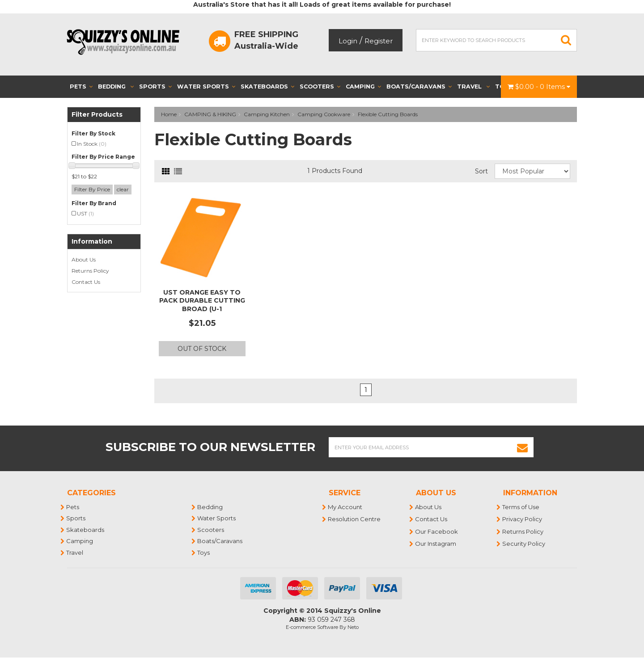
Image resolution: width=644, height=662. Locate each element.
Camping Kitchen (267, 114)
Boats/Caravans (419, 86)
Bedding (116, 86)
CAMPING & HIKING (210, 114)
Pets (81, 86)
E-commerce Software (312, 627)
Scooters (320, 86)
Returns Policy (90, 271)
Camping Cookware (324, 114)
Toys (204, 552)
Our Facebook (437, 531)
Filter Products (97, 115)
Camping (363, 86)
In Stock (92, 144)
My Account (345, 507)
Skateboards (267, 86)
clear (123, 189)
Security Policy (524, 544)
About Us (84, 259)
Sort (481, 171)
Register (379, 41)
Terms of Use (521, 507)
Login (348, 41)
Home (169, 114)
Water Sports (206, 86)
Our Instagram (436, 544)
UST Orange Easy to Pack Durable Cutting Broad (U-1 (202, 300)
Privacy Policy (523, 519)
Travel (473, 86)
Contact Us (86, 282)
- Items (539, 87)
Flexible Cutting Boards (388, 114)
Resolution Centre (355, 519)
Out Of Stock (202, 349)
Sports (155, 86)
